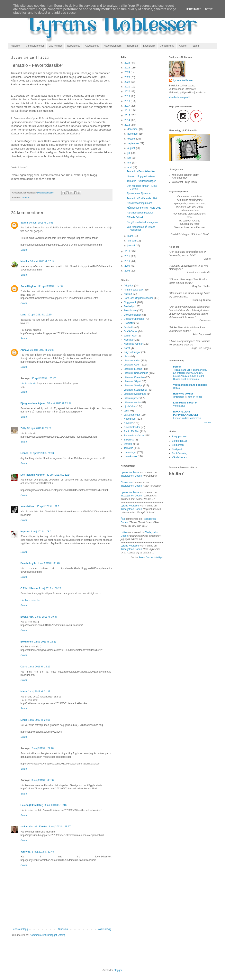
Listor (127, 356)
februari (132, 241)
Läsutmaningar (132, 415)
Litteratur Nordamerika (136, 373)
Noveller (128, 423)
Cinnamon (126, 482)
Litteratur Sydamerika (135, 390)
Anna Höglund (29, 286)
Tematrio (26, 198)
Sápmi (196, 46)
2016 (128, 111)
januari (131, 246)
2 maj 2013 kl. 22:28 (43, 748)
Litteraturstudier (132, 402)
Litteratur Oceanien (134, 377)
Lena (23, 315)
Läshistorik (149, 46)
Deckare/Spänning (134, 319)
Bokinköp (129, 306)
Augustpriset (92, 46)
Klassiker (129, 340)
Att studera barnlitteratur (140, 213)
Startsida (63, 929)
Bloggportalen (180, 437)
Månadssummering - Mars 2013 (144, 208)
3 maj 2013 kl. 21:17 (60, 827)
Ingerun (25, 532)
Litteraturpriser (132, 398)
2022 (128, 82)
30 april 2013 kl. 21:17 (59, 403)
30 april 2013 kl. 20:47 (44, 378)
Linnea (24, 453)
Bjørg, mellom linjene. (33, 403)
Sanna (24, 223)
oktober (132, 139)
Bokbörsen (178, 445)
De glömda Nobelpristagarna (142, 222)
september (134, 143)
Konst (127, 348)
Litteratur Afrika (132, 361)
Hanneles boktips (183, 394)
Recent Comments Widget (151, 557)
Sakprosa (129, 440)
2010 (128, 261)
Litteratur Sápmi (132, 381)
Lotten (124, 532)
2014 (128, 120)
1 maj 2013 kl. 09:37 (46, 617)
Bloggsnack (130, 302)
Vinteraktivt (179, 406)
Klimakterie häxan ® (185, 403)
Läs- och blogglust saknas (141, 176)
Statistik (128, 444)
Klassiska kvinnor (133, 344)
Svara (24, 250)
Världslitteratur (180, 457)
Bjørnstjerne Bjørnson (139, 193)
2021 (128, 87)
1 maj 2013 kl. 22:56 (39, 720)
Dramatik (129, 323)
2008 (128, 271)
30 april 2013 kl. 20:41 (42, 350)
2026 (128, 63)
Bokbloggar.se (180, 441)
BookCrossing (180, 453)
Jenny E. (25, 852)
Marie (24, 692)
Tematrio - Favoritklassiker (141, 171)
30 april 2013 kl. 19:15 (39, 315)
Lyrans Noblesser (130, 472)
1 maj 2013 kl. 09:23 (50, 588)
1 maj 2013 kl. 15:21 (45, 642)
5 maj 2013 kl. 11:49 (43, 852)
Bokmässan (130, 311)
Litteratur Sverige (133, 386)
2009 (128, 266)
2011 (128, 256)
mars (130, 236)
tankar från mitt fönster (34, 827)
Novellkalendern (113, 46)
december (133, 129)
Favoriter (16, 46)
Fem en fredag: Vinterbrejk (187, 418)
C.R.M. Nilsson (29, 588)
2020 (128, 92)
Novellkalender (132, 427)
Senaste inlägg (20, 929)
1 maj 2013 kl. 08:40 (48, 563)
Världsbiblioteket (35, 46)
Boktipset (177, 449)
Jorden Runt (167, 46)
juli (129, 153)
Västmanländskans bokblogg (190, 385)
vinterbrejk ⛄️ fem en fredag (188, 397)
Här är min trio (28, 383)
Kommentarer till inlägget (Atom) (47, 935)
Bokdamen (27, 642)
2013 (128, 125)
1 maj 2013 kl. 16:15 (39, 667)
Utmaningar (130, 452)
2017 (128, 106)
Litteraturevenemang (135, 394)
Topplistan (132, 46)
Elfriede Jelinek (135, 217)
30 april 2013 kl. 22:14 (59, 475)
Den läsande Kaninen (33, 475)
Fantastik (129, 327)
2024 (128, 72)
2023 (128, 77)
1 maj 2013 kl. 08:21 (42, 532)
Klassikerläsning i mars (139, 203)
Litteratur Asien (132, 365)
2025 (128, 68)
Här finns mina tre (30, 600)
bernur (177, 367)
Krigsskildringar (132, 352)
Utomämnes (130, 456)
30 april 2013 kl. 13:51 (41, 223)
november (133, 134)
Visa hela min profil (179, 97)
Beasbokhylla (28, 563)
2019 (128, 96)
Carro (24, 667)
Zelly (23, 428)
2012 (128, 251)
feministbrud (28, 506)
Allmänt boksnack (133, 290)
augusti (132, 148)
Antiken (183, 46)
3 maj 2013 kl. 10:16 (55, 805)
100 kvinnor (55, 46)
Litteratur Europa (133, 369)
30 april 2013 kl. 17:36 (51, 286)
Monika (25, 261)
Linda (24, 720)
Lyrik (126, 411)
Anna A (25, 350)
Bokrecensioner (132, 315)
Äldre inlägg (105, 929)
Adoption (129, 286)
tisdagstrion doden (131, 476)
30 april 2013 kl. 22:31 (49, 506)
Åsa (123, 519)
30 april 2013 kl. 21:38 (39, 428)
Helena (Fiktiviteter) (32, 805)
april (130, 167)
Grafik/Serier (131, 331)
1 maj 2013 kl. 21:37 (39, 692)
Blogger (118, 970)
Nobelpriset (73, 46)
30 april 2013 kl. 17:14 (42, 261)
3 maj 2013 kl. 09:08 (43, 780)
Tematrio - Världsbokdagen (141, 181)
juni (130, 158)
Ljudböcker (130, 406)
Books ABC (27, 617)
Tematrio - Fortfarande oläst (142, 198)
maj (130, 163)
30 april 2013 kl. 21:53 (42, 453)
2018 (128, 101)
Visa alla (207, 422)
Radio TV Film (132, 431)
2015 (128, 115)
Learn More (193, 9)
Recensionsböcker (134, 436)
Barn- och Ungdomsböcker (138, 298)
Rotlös (177, 388)
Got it (209, 9)
